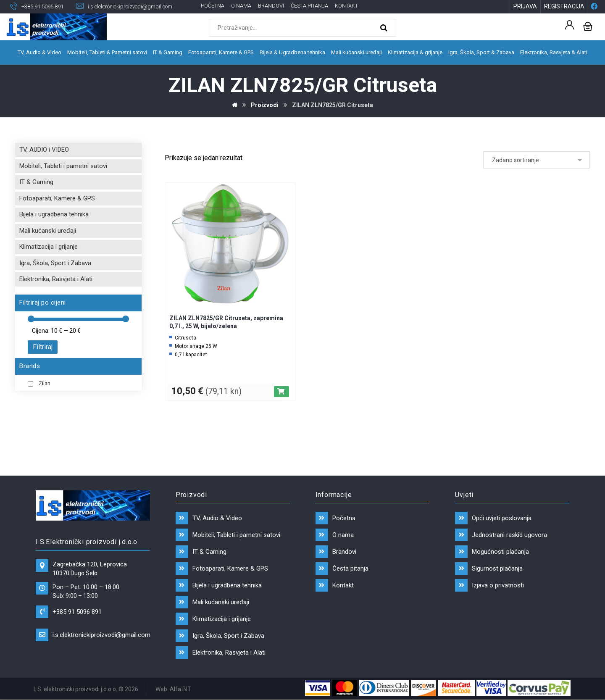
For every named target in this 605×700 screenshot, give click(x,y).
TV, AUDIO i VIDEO (44, 150)
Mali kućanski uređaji (48, 231)
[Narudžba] (537, 160)
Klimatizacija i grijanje (49, 247)
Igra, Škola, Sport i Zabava (55, 263)
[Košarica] (588, 25)
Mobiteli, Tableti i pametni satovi (63, 166)
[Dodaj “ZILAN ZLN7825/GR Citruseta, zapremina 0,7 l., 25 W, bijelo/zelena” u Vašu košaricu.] (281, 392)
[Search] (385, 28)
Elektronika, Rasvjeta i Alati (56, 279)
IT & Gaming (36, 182)
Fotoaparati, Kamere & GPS (57, 198)
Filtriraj (43, 347)
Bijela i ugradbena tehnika (54, 214)
